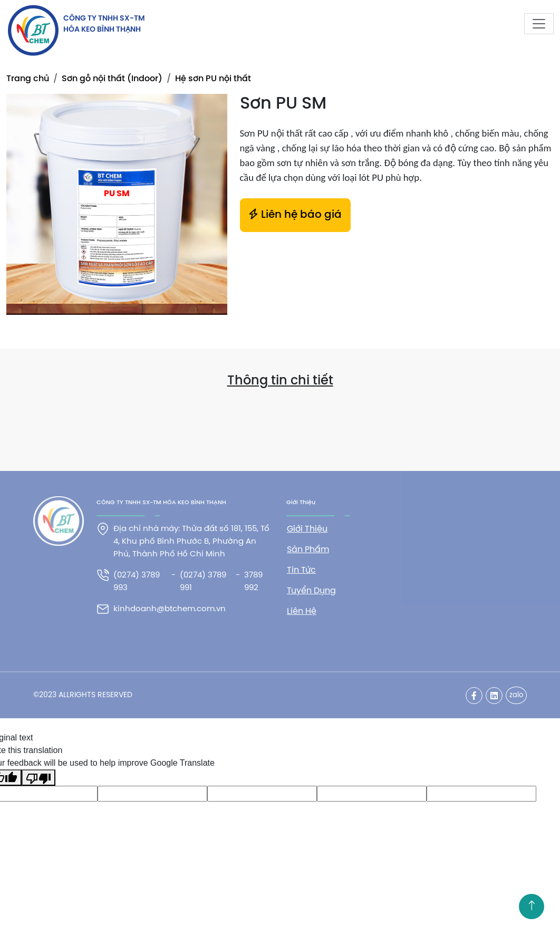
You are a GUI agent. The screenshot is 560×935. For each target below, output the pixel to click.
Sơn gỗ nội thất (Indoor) (112, 79)
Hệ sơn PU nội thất (213, 79)
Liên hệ (302, 611)
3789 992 (253, 582)
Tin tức (301, 570)
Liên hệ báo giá (295, 215)
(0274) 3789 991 (203, 582)
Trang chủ (28, 79)
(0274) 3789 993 (137, 582)
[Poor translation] (38, 778)
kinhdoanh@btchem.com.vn (170, 609)
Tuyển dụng (311, 591)
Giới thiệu (307, 529)
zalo (516, 695)
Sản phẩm (308, 550)
